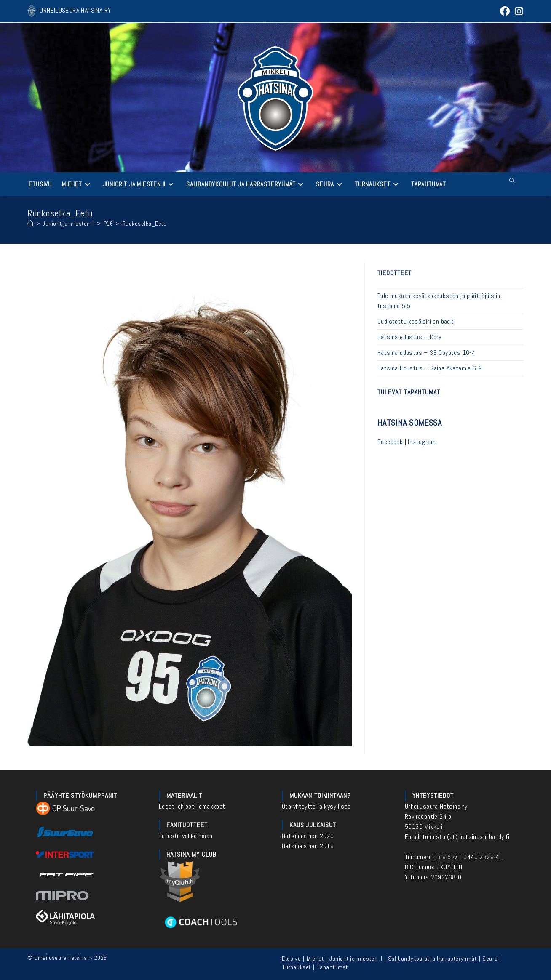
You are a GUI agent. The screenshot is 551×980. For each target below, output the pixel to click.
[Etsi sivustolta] (512, 181)
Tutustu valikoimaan (186, 836)
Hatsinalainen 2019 (308, 846)
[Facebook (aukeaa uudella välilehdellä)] (505, 11)
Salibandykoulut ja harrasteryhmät (432, 959)
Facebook (390, 442)
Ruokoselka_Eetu (144, 224)
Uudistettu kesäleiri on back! (416, 321)
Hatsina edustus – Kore (410, 337)
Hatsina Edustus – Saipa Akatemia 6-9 (430, 368)
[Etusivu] (31, 224)
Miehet (315, 959)
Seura (490, 959)
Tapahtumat (332, 967)
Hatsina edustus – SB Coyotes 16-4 (426, 353)
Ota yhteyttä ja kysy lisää (316, 806)
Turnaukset (296, 967)
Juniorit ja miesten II (356, 959)
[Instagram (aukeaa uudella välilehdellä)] (518, 11)
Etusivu (291, 959)
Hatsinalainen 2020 (308, 836)
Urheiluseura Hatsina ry (436, 806)
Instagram (422, 442)
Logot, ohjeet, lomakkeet (192, 806)
